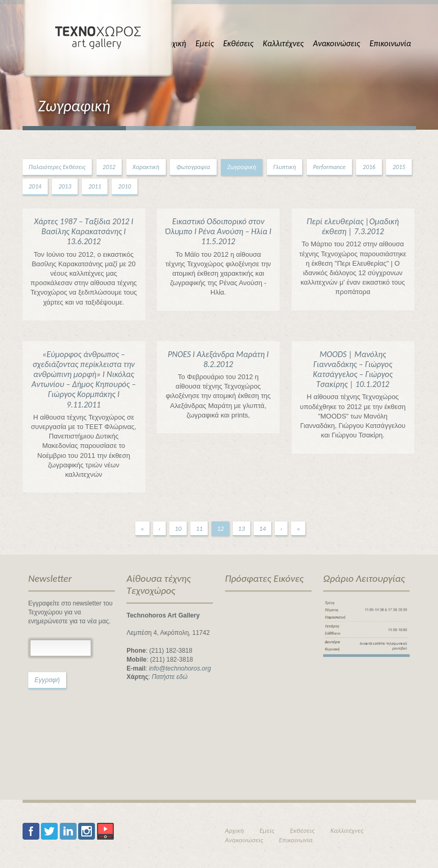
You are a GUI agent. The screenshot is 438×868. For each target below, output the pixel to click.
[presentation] (71, 735)
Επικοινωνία (390, 43)
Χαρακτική (146, 167)
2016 (369, 167)
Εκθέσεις (238, 43)
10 (178, 529)
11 (199, 529)
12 (220, 529)
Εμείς (205, 43)
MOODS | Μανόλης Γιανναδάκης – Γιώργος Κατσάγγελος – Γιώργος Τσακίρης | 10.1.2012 (353, 369)
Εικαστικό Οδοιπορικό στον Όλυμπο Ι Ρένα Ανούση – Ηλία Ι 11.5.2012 (218, 231)
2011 (94, 186)
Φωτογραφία (193, 167)
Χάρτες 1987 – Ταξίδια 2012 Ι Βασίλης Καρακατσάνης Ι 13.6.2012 (84, 231)
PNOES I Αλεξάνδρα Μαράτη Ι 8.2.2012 (218, 359)
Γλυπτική (285, 167)
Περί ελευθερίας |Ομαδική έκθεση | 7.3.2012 (353, 226)
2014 (35, 186)
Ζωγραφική (242, 167)
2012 (109, 167)
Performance (329, 167)
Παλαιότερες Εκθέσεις (57, 167)
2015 (399, 167)
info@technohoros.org (180, 668)
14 (263, 529)
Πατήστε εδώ (169, 677)
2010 (124, 186)
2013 (65, 186)
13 (242, 529)
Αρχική (175, 43)
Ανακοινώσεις (337, 43)
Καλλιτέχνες (283, 43)
